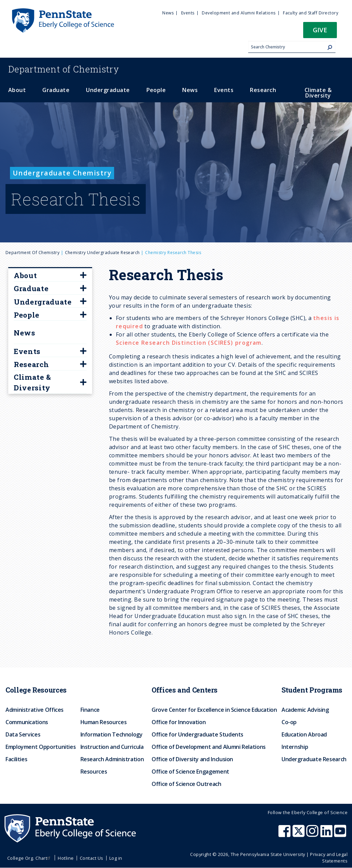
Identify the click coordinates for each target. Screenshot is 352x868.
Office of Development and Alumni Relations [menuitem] (209, 747)
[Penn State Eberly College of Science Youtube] (341, 834)
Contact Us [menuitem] (92, 858)
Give (320, 30)
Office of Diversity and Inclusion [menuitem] (192, 759)
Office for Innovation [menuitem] (179, 722)
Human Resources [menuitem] (104, 722)
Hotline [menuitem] (66, 858)
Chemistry (64, 69)
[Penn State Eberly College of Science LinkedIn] (327, 834)
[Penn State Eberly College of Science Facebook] (285, 834)
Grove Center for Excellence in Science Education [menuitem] (214, 710)
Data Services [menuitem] (23, 734)
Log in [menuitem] (116, 858)
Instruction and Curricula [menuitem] (112, 747)
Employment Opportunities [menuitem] (41, 747)
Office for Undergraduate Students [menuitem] (197, 734)
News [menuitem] (168, 13)
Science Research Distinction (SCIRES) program (189, 343)
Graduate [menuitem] (56, 90)
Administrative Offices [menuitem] (35, 710)
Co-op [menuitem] (289, 722)
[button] (320, 32)
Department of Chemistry (32, 253)
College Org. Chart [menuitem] (30, 858)
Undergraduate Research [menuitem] (314, 759)
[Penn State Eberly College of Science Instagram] (313, 834)
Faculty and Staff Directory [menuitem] (311, 13)
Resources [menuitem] (94, 772)
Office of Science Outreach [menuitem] (186, 784)
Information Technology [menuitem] (112, 734)
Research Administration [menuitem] (112, 759)
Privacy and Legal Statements (329, 858)
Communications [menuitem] (27, 722)
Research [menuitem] (263, 90)
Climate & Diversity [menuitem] (318, 93)
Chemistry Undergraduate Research (102, 253)
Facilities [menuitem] (16, 759)
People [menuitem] (156, 90)
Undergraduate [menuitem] (108, 90)
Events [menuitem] (188, 13)
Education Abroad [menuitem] (304, 734)
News (25, 333)
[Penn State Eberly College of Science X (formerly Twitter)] (299, 834)
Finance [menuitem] (90, 710)
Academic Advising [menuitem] (305, 710)
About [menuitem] (17, 90)
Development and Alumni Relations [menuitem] (239, 13)
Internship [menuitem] (295, 747)
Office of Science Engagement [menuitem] (190, 772)
